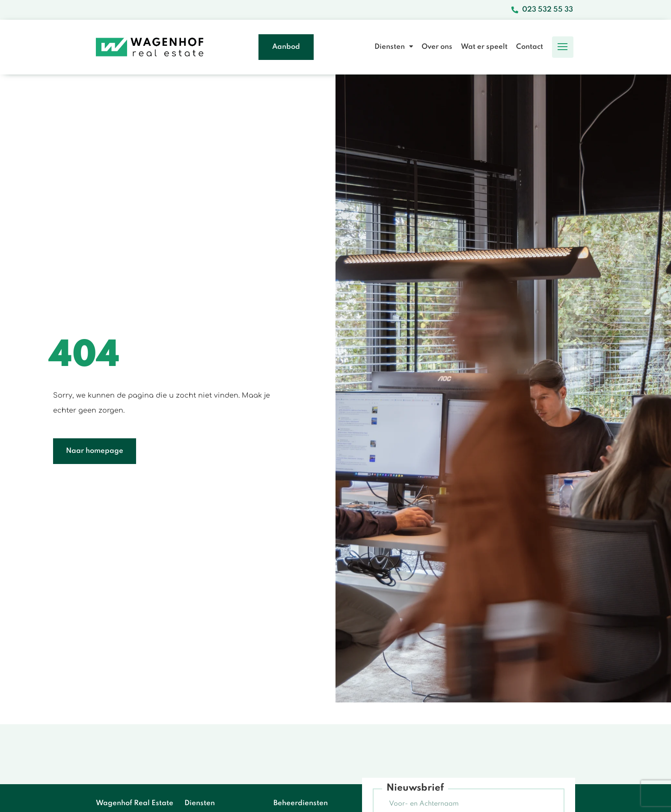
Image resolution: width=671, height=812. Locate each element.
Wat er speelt (484, 47)
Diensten (394, 47)
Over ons (437, 47)
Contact (530, 47)
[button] (563, 47)
